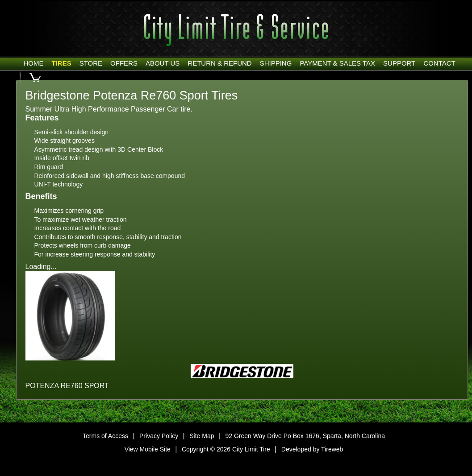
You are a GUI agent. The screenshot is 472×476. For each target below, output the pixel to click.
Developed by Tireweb (312, 449)
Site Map (202, 436)
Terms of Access (105, 436)
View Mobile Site (148, 449)
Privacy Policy (159, 436)
